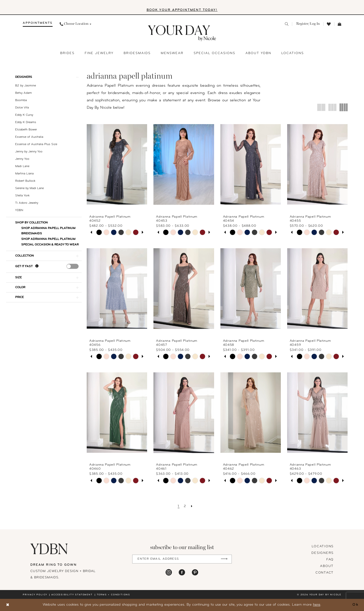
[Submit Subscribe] (224, 559)
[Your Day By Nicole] (49, 549)
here (317, 605)
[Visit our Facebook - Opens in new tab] (182, 572)
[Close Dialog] (8, 605)
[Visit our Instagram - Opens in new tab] (169, 572)
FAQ (330, 560)
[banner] (182, 33)
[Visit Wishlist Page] (329, 24)
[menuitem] (38, 24)
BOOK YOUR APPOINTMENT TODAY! (182, 10)
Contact (325, 573)
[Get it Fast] (37, 266)
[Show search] (287, 24)
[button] (308, 24)
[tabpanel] (99, 232)
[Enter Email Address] (182, 559)
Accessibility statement (72, 595)
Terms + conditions (113, 595)
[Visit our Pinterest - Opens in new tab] (195, 572)
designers (323, 553)
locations (323, 546)
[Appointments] (38, 24)
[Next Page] (192, 506)
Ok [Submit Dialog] (355, 605)
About (327, 566)
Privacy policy (35, 595)
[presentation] (73, 266)
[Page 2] (185, 506)
